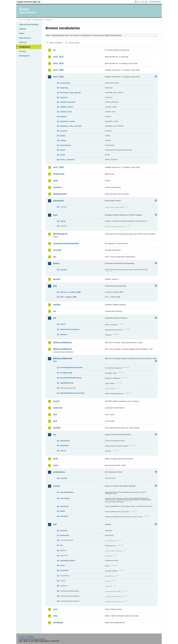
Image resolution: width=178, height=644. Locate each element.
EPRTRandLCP (60, 234)
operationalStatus (67, 492)
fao (55, 257)
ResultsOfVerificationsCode (71, 378)
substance (64, 516)
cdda (55, 181)
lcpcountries (65, 441)
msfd (55, 459)
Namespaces (24, 56)
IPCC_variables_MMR (68, 297)
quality (63, 136)
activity (63, 221)
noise (56, 465)
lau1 (55, 414)
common (57, 187)
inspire (56, 401)
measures (64, 97)
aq (54, 50)
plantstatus (64, 446)
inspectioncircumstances (70, 329)
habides (57, 305)
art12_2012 (58, 57)
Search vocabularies (56, 43)
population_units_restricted (71, 126)
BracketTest (65, 535)
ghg (55, 286)
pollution (63, 116)
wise (55, 616)
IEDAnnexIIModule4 (63, 358)
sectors (63, 451)
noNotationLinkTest (68, 561)
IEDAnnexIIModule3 (63, 349)
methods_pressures (68, 102)
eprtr (55, 215)
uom (55, 609)
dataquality (58, 201)
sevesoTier (64, 506)
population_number (68, 121)
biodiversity (59, 174)
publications (59, 472)
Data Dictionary (38, 20)
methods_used (66, 112)
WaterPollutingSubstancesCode (72, 393)
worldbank (58, 623)
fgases (56, 263)
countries (64, 270)
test (55, 524)
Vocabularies (25, 47)
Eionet (29, 20)
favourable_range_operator (71, 93)
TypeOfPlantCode (67, 383)
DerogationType (66, 373)
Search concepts (74, 43)
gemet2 (57, 279)
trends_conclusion (67, 160)
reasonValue (65, 498)
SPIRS (62, 511)
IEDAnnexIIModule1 (63, 343)
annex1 (63, 324)
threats (63, 150)
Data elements (25, 38)
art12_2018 (58, 63)
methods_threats (67, 107)
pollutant (63, 334)
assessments (65, 83)
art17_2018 (58, 167)
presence (64, 131)
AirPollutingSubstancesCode (71, 367)
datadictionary (60, 194)
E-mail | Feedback (26, 637)
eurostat (57, 250)
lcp (55, 435)
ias (54, 311)
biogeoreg (64, 88)
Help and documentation (29, 24)
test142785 (64, 570)
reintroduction (66, 145)
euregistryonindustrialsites (66, 243)
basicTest (64, 531)
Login (139, 2)
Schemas (23, 42)
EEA (29, 2)
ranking (63, 140)
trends (63, 155)
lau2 (55, 421)
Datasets (23, 29)
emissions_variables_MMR (70, 292)
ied (55, 318)
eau (61, 545)
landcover (58, 408)
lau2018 (57, 428)
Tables (22, 33)
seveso (57, 486)
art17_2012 (58, 77)
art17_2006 (58, 70)
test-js (62, 565)
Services (23, 51)
